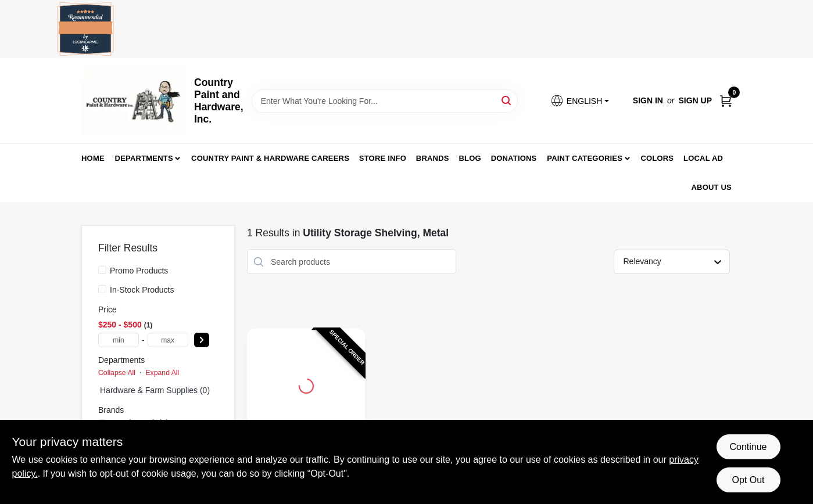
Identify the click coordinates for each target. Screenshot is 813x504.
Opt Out (748, 480)
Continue (748, 447)
